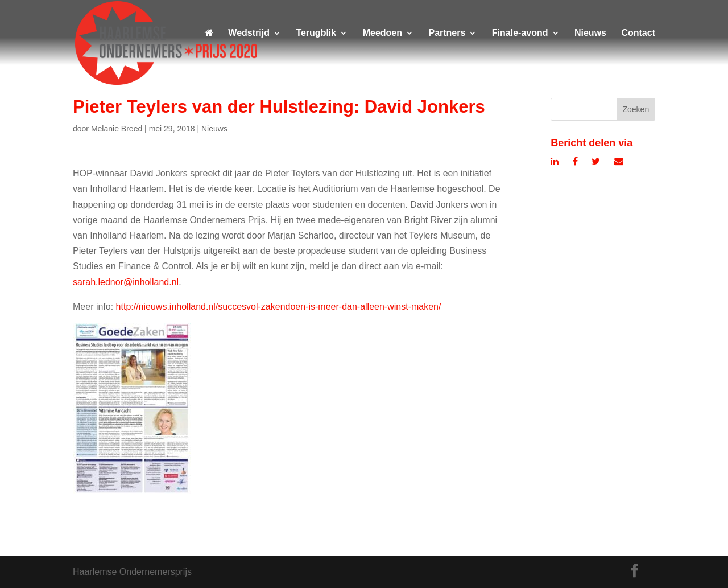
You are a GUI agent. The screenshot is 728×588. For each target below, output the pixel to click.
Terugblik (316, 33)
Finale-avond (520, 33)
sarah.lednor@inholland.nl (126, 282)
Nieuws (590, 33)
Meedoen (382, 33)
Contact (638, 33)
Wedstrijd (249, 33)
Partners (447, 33)
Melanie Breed (117, 129)
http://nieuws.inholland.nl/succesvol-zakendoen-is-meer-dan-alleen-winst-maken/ (279, 307)
